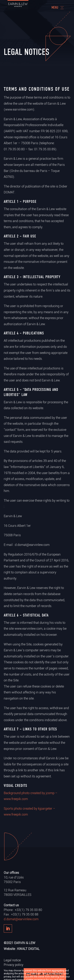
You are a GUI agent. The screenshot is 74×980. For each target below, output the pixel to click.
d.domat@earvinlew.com (21, 919)
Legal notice (12, 960)
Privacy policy (14, 965)
